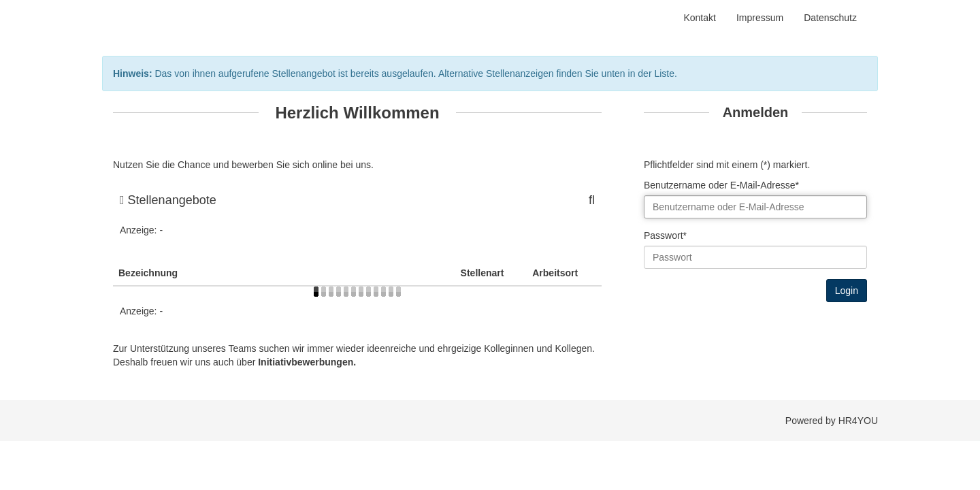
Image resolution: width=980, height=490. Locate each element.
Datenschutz (830, 18)
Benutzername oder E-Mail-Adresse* (721, 185)
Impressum (760, 18)
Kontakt (699, 18)
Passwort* (665, 235)
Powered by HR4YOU (832, 421)
